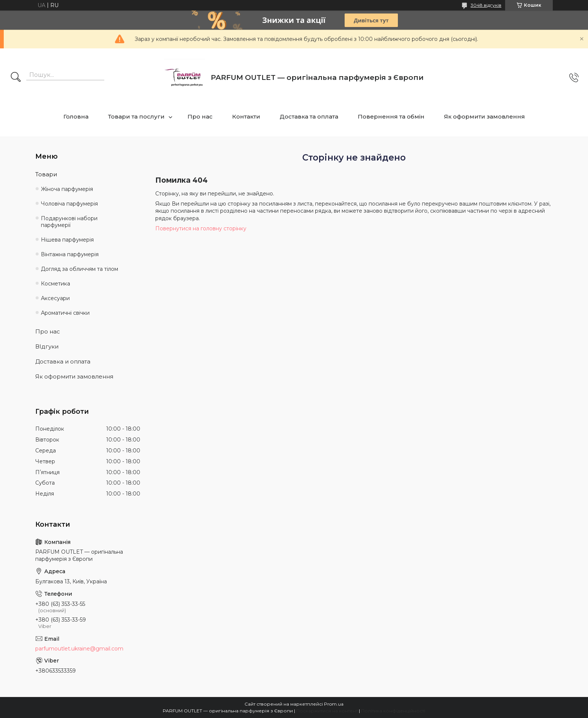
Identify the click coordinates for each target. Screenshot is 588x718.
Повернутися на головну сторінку (201, 228)
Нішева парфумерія (67, 240)
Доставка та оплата (309, 116)
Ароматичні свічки (65, 313)
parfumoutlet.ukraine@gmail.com (79, 649)
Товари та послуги (136, 116)
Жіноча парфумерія (67, 189)
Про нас (200, 116)
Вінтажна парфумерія (70, 254)
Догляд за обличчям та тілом (79, 269)
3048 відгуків (486, 5)
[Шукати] (16, 78)
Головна (76, 116)
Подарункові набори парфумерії (69, 222)
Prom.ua (334, 704)
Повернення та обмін (391, 116)
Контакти (246, 116)
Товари (46, 174)
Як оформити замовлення (484, 116)
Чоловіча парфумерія (69, 204)
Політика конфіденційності (393, 711)
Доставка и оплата (63, 361)
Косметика (55, 284)
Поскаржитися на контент (327, 711)
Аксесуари (55, 298)
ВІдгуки (47, 346)
